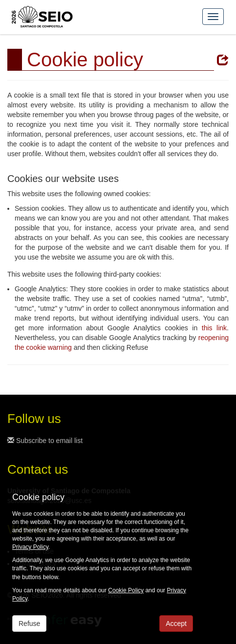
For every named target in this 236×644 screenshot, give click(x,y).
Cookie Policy (126, 590)
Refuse (29, 624)
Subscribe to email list (45, 441)
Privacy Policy (30, 547)
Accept (176, 624)
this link (214, 328)
